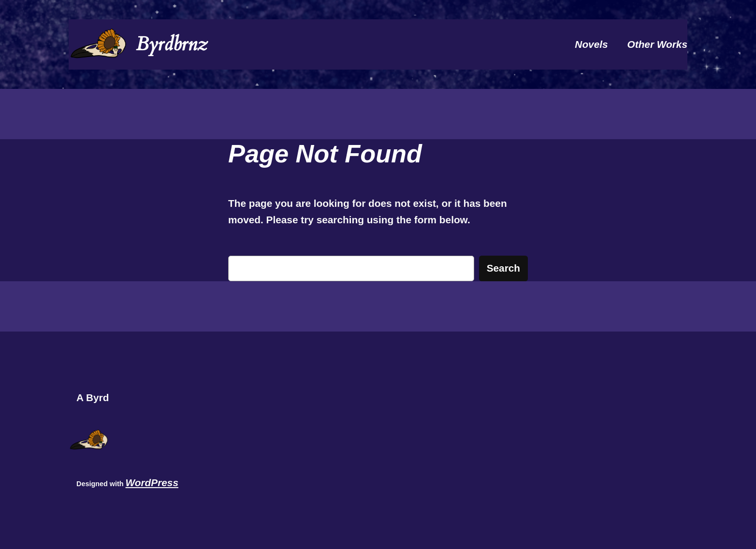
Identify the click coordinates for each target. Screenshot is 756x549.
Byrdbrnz (172, 44)
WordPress (152, 483)
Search (503, 268)
